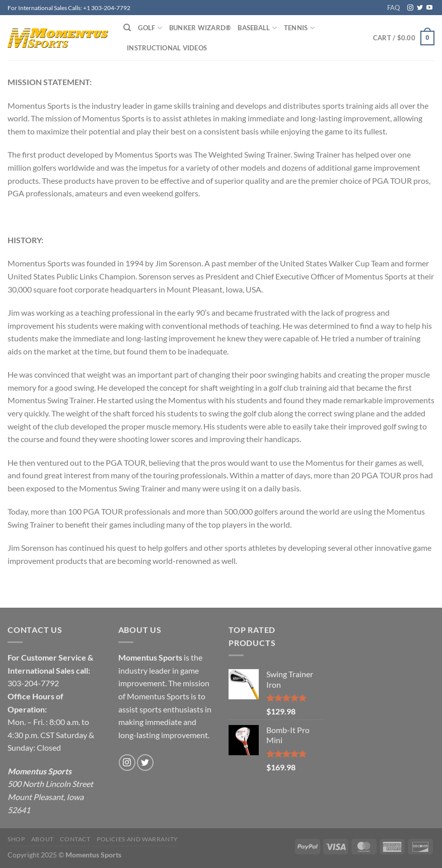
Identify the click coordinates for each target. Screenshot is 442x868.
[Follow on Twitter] (420, 8)
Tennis (299, 28)
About (43, 839)
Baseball (257, 28)
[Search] (127, 28)
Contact (75, 839)
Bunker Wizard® (200, 28)
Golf (150, 28)
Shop (16, 839)
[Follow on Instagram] (410, 8)
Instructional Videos (167, 48)
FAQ (393, 8)
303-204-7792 (33, 683)
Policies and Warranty (137, 839)
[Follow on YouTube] (429, 8)
